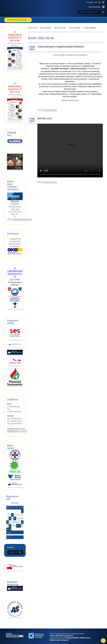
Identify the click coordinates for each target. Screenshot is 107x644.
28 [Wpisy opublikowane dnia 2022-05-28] (20, 526)
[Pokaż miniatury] (70, 100)
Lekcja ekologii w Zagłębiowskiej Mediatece (61, 47)
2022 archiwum (60, 28)
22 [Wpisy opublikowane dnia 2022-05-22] (22, 522)
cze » (8, 537)
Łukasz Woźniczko (50, 110)
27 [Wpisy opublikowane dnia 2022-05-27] (17, 526)
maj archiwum (75, 28)
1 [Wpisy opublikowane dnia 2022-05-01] (22, 511)
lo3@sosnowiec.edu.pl (16, 429)
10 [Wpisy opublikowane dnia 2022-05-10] (10, 519)
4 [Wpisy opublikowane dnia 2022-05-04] (12, 515)
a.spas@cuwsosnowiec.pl (22, 219)
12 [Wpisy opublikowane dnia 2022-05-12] (15, 519)
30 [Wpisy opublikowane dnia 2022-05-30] (7, 529)
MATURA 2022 (45, 119)
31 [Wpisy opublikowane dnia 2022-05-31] (10, 529)
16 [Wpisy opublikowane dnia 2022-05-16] (7, 522)
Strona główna (45, 28)
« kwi (8, 532)
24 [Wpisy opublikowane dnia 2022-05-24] (10, 526)
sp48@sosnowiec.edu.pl (17, 431)
